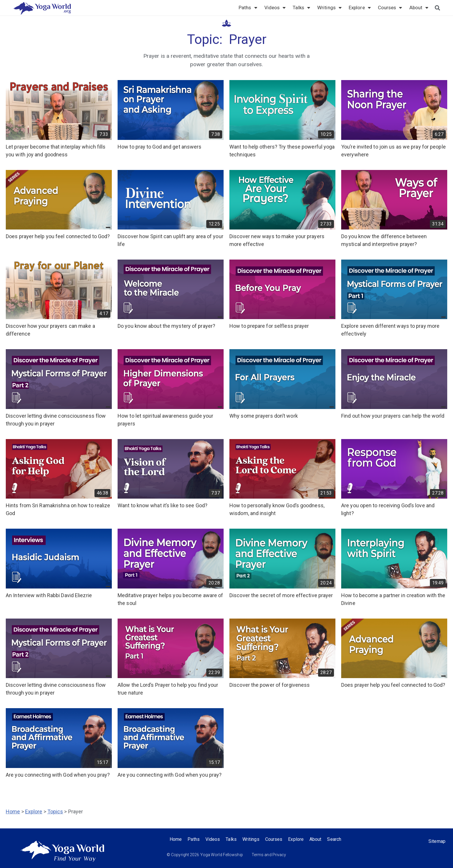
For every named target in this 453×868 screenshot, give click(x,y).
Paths (248, 8)
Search (334, 839)
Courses (390, 8)
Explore (360, 8)
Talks (301, 8)
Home (13, 811)
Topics (55, 811)
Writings (329, 8)
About (419, 8)
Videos (275, 8)
